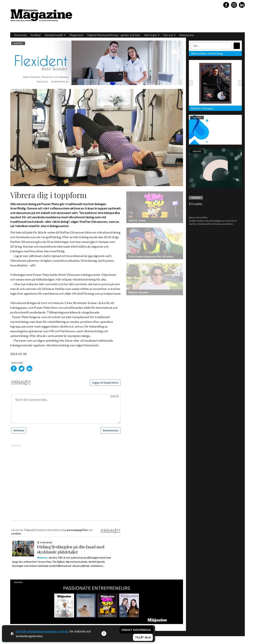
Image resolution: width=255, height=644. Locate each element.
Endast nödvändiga (136, 630)
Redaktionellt (55, 35)
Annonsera (186, 35)
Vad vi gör (152, 35)
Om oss (169, 35)
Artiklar (36, 35)
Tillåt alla (143, 637)
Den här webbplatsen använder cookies (42, 631)
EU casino (196, 204)
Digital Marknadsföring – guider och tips (114, 35)
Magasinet (76, 35)
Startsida (20, 35)
